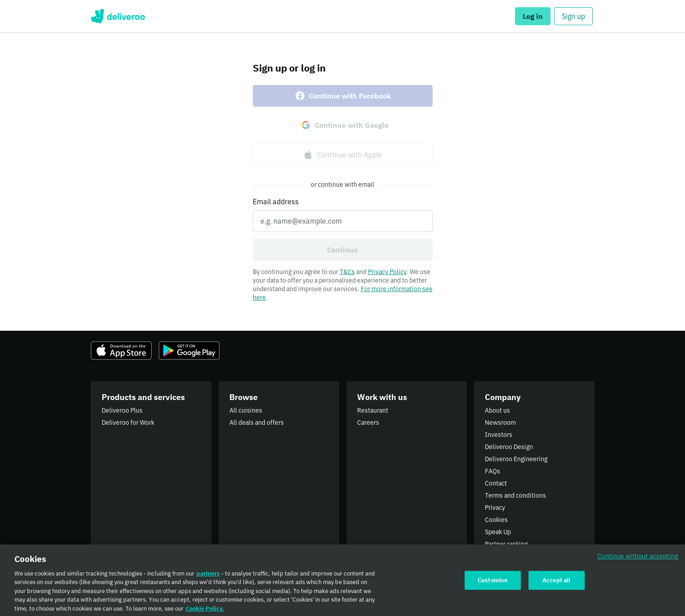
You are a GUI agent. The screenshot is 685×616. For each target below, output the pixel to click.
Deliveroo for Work (128, 423)
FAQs (492, 471)
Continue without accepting (638, 560)
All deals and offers (257, 423)
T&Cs (347, 272)
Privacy (495, 508)
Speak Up (498, 532)
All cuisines (246, 410)
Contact (496, 483)
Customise (492, 584)
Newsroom (500, 423)
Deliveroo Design (509, 447)
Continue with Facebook (343, 96)
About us (497, 410)
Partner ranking (506, 544)
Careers (368, 423)
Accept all (556, 584)
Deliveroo (118, 16)
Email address (276, 202)
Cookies (496, 520)
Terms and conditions (515, 495)
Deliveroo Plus (122, 410)
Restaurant (373, 410)
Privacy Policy (387, 272)
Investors (499, 435)
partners (208, 577)
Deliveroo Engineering (516, 459)
